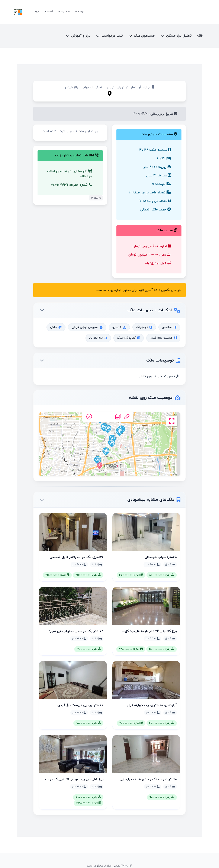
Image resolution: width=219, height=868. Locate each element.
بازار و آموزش (81, 36)
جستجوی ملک (144, 36)
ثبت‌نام (49, 12)
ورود (37, 12)
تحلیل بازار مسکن (179, 36)
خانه (200, 36)
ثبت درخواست (112, 36)
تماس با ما (64, 12)
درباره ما (80, 12)
